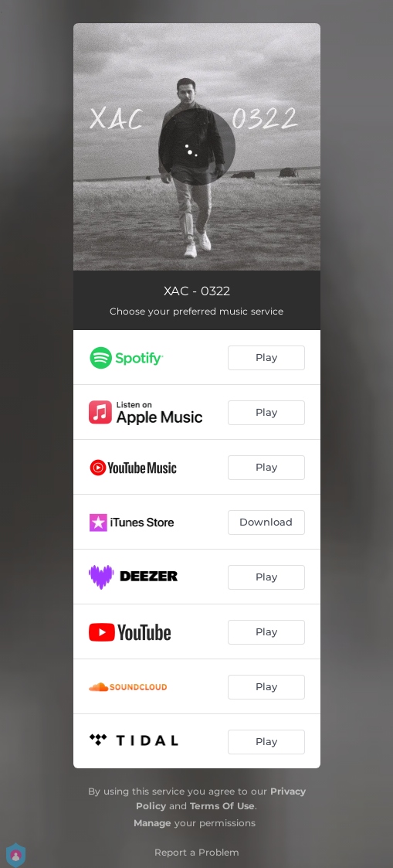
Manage (152, 823)
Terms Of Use (222, 806)
